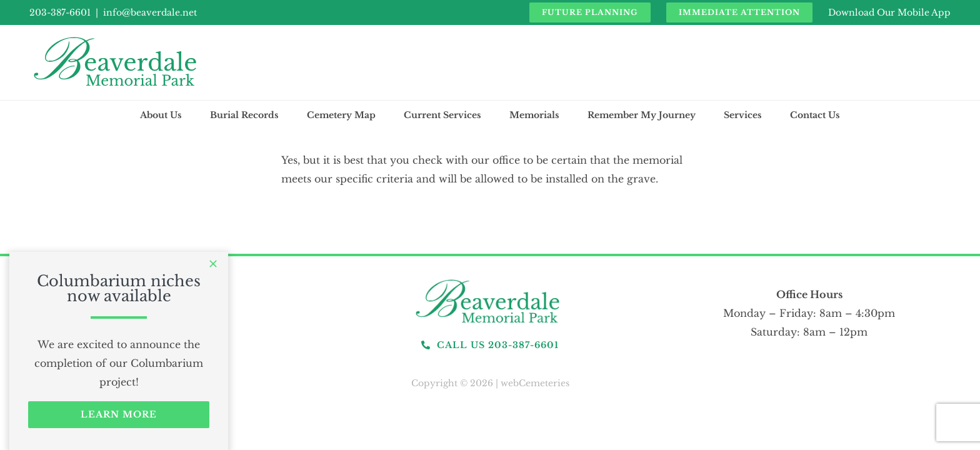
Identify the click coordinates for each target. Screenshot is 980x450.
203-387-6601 (60, 12)
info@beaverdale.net (150, 12)
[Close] (213, 264)
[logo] (490, 280)
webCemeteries (535, 383)
